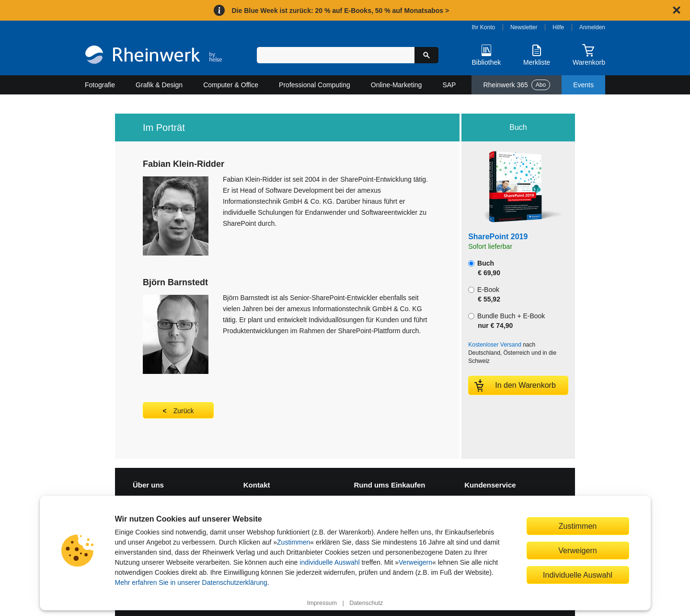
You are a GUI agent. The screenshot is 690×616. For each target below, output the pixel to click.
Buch (484, 268)
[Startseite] (154, 56)
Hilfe (558, 27)
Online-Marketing (397, 85)
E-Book (484, 294)
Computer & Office (231, 85)
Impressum (322, 603)
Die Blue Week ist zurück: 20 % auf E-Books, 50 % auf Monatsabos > (340, 11)
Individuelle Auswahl (578, 575)
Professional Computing (315, 85)
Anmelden (592, 27)
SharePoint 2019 (498, 237)
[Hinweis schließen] (677, 10)
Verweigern (415, 562)
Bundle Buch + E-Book (506, 321)
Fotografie (100, 85)
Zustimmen (293, 542)
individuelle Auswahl (329, 562)
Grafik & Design (159, 85)
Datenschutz (366, 603)
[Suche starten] (426, 55)
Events (583, 85)
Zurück (184, 411)
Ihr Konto (484, 27)
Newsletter (524, 27)
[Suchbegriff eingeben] (336, 55)
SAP (449, 85)
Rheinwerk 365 (517, 85)
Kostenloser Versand (495, 345)
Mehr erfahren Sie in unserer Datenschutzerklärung (191, 582)
